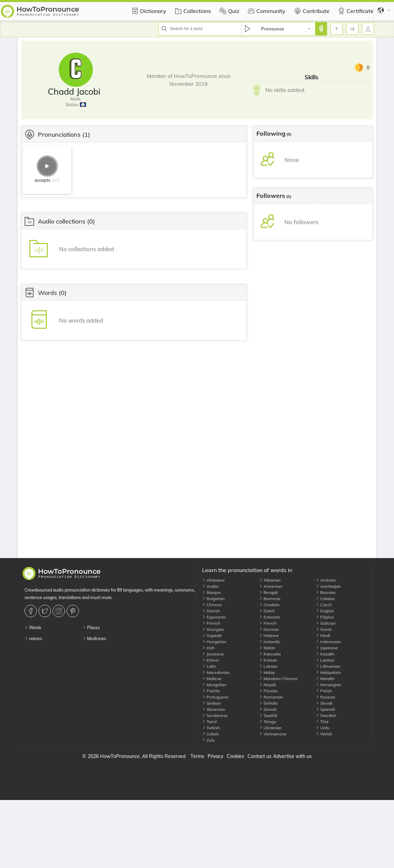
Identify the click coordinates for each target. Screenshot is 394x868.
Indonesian (328, 642)
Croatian (269, 605)
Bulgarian (213, 599)
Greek (324, 629)
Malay (267, 672)
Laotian (325, 660)
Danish (211, 611)
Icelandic (270, 642)
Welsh (324, 734)
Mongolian (214, 685)
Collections (192, 11)
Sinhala (268, 703)
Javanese (213, 654)
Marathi (325, 679)
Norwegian (328, 685)
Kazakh (325, 654)
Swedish (326, 715)
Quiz (229, 11)
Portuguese (215, 697)
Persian (269, 691)
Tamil (209, 722)
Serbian (212, 703)
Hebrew (269, 635)
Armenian (271, 586)
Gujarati (212, 635)
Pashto (211, 691)
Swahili (268, 715)
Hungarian (214, 642)
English (325, 611)
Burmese (270, 599)
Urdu (323, 728)
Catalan (325, 599)
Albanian (270, 580)
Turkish (211, 728)
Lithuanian (328, 666)
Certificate (355, 11)
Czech (324, 605)
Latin (209, 666)
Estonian (270, 617)
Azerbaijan (328, 586)
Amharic (326, 580)
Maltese (212, 679)
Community (266, 11)
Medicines (94, 639)
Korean (268, 660)
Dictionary (148, 11)
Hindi (323, 635)
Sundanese (215, 715)
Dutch (267, 611)
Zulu (208, 740)
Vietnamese (273, 734)
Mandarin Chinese (278, 679)
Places (91, 628)
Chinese (212, 605)
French (268, 623)
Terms (197, 756)
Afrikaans (213, 580)
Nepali (268, 685)
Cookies (235, 756)
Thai (322, 722)
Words (33, 628)
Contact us (259, 756)
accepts (42, 180)
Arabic (210, 586)
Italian (267, 648)
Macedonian (216, 672)
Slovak (324, 703)
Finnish (211, 623)
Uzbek (210, 734)
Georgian (213, 629)
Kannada (270, 654)
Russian (326, 697)
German (269, 629)
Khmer (211, 660)
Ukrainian (270, 728)
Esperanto (214, 617)
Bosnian (326, 592)
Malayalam (328, 672)
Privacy (215, 756)
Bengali (269, 592)
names (33, 639)
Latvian (268, 666)
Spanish (326, 709)
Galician (326, 623)
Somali (268, 709)
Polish (324, 691)
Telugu (268, 722)
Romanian (271, 697)
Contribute (311, 11)
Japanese (327, 648)
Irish (208, 648)
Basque (212, 592)
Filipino (325, 617)
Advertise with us (292, 756)
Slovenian (214, 709)
